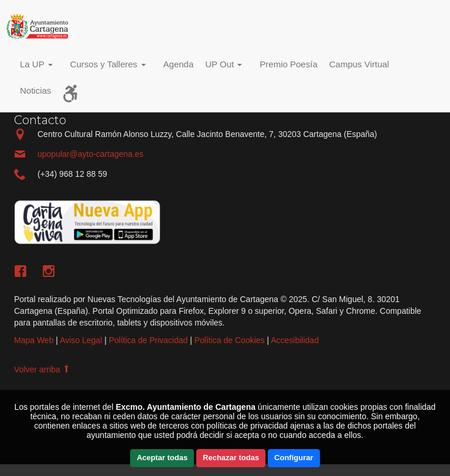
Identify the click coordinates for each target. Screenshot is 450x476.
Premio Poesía (288, 64)
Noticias (35, 90)
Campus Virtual (359, 64)
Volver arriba (42, 369)
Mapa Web (34, 340)
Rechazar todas (231, 458)
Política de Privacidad (149, 340)
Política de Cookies (230, 340)
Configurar (294, 458)
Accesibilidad (295, 340)
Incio (40, 27)
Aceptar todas (162, 458)
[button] (39, 66)
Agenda (179, 64)
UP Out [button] (224, 64)
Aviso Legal (81, 340)
